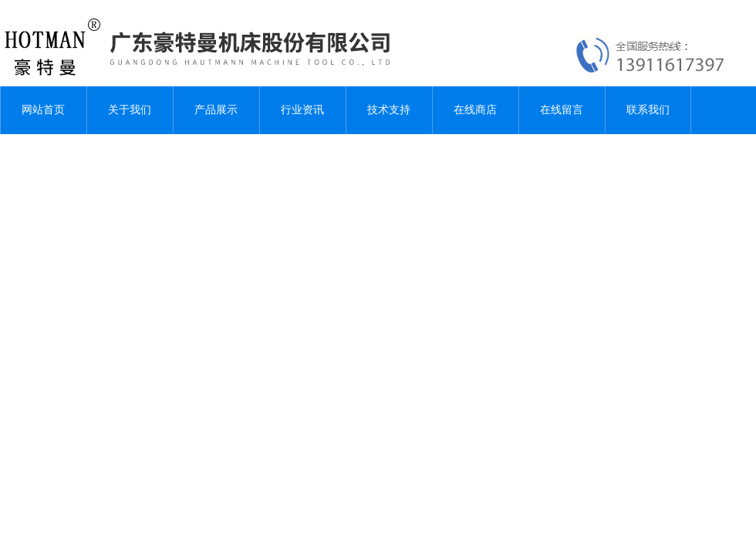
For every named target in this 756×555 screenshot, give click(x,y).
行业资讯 (302, 110)
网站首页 (43, 110)
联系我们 (648, 110)
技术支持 (389, 110)
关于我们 (130, 110)
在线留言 (562, 110)
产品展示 (216, 110)
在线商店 (475, 110)
